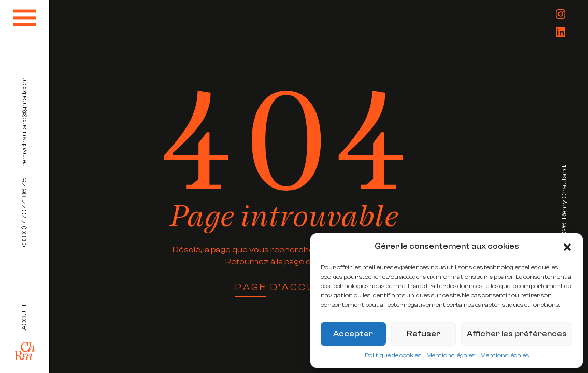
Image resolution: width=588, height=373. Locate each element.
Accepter (353, 334)
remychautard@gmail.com (24, 122)
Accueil (24, 315)
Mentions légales (451, 355)
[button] (567, 247)
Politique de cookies (393, 355)
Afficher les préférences (517, 334)
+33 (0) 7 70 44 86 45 (24, 213)
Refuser (424, 334)
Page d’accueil (284, 288)
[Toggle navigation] (25, 18)
